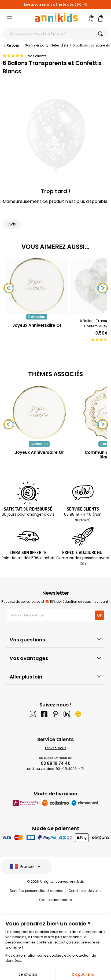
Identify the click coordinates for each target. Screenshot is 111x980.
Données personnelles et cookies (36, 891)
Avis (12, 224)
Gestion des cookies (56, 900)
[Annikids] (56, 17)
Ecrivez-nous (56, 748)
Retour (11, 45)
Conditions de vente (85, 891)
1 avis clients (36, 56)
